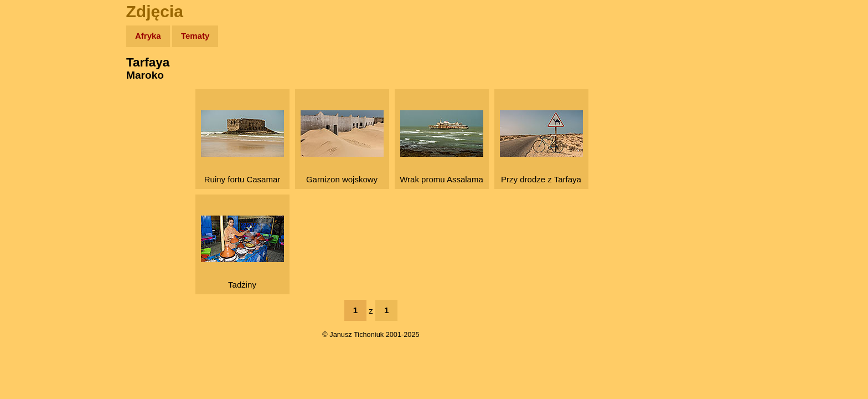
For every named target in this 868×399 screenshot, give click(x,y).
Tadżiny (242, 252)
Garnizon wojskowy (342, 147)
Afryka (148, 36)
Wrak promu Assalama (441, 147)
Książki (33, 143)
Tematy (195, 36)
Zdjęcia (33, 101)
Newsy (32, 122)
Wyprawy (37, 79)
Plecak (32, 186)
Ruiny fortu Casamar (242, 147)
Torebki (33, 229)
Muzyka (33, 164)
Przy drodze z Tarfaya (541, 147)
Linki (28, 207)
